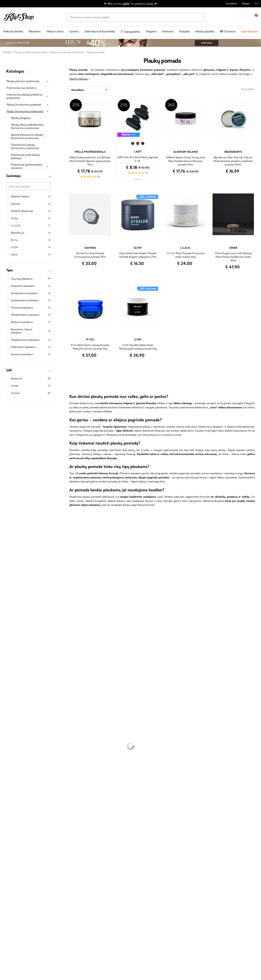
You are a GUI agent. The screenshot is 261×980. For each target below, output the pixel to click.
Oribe (3, 625)
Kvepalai (184, 31)
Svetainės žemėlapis (18, 851)
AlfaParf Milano (9, 653)
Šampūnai (6, 686)
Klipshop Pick (99, 843)
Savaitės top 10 (100, 835)
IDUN (3, 661)
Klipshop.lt (13, 827)
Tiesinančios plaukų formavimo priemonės (25, 147)
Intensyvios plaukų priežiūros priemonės (24, 96)
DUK (9, 847)
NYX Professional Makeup (15, 580)
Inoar (3, 531)
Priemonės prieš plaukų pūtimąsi (25, 157)
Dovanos (230, 31)
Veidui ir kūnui (55, 31)
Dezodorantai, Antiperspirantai (18, 739)
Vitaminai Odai (9, 796)
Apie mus (54, 831)
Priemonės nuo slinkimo (21, 88)
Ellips (3, 596)
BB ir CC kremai (9, 767)
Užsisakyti (19, 907)
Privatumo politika (17, 835)
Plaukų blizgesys (21, 118)
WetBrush (6, 543)
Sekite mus (10, 946)
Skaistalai (5, 776)
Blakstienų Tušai (9, 771)
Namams (168, 31)
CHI (2, 641)
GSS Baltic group (102, 851)
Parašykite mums (13, 931)
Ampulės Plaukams (11, 698)
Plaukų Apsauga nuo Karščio (16, 710)
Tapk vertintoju (100, 831)
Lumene (5, 673)
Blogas (246, 3)
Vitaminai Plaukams (11, 784)
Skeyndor (6, 608)
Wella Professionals (11, 604)
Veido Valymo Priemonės (15, 731)
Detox (4, 800)
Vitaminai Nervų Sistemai (15, 804)
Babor (3, 527)
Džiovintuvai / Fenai (11, 706)
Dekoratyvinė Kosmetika (100, 31)
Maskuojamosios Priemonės (16, 759)
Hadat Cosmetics (10, 616)
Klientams (55, 827)
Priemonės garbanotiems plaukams (27, 167)
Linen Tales (6, 572)
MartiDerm (7, 563)
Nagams (151, 31)
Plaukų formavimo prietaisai (24, 105)
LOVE (126, 4)
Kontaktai (232, 3)
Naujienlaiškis (17, 882)
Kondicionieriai (9, 690)
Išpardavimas (250, 31)
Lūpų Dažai (6, 780)
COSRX (4, 576)
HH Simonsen (8, 649)
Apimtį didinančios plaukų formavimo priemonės (27, 137)
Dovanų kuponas (143, 827)
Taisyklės (11, 831)
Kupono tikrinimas (59, 851)
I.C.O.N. (5, 551)
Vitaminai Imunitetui (12, 808)
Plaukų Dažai (7, 714)
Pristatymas (56, 843)
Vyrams (74, 31)
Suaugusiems (132, 32)
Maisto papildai (205, 31)
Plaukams (35, 31)
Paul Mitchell (8, 665)
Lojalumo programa (102, 839)
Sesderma (6, 539)
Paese (3, 592)
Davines (5, 518)
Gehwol (4, 588)
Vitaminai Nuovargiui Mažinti (17, 792)
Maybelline (6, 555)
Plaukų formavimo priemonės (25, 111)
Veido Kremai (8, 718)
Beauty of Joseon (10, 559)
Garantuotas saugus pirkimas (214, 816)
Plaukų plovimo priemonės (23, 81)
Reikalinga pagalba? (14, 919)
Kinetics (5, 633)
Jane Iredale (7, 547)
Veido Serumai (8, 727)
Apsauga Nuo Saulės (12, 743)
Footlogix (5, 637)
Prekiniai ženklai (13, 31)
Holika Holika (8, 645)
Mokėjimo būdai (58, 839)
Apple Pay (12, 839)
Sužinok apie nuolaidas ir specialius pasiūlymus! (29, 889)
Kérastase (6, 535)
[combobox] (89, 90)
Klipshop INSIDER (17, 843)
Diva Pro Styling (9, 612)
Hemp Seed (7, 657)
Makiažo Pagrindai (10, 751)
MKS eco (5, 629)
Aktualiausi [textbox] (77, 90)
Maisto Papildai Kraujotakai (15, 812)
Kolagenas (6, 788)
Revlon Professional (11, 621)
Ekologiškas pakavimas (146, 816)
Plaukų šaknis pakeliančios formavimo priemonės (27, 127)
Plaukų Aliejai (8, 694)
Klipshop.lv (97, 855)
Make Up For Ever (10, 669)
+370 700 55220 (13, 923)
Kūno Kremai (8, 722)
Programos (99, 827)
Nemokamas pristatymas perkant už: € (30, 816)
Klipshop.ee (98, 863)
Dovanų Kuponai (58, 847)
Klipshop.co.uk (100, 859)
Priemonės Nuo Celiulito (14, 735)
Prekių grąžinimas (80, 816)
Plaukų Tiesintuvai (10, 702)
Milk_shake (6, 523)
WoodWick (6, 567)
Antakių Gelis (8, 755)
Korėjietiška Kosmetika (13, 747)
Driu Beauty (7, 600)
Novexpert (6, 678)
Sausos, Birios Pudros (12, 763)
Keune (4, 584)
